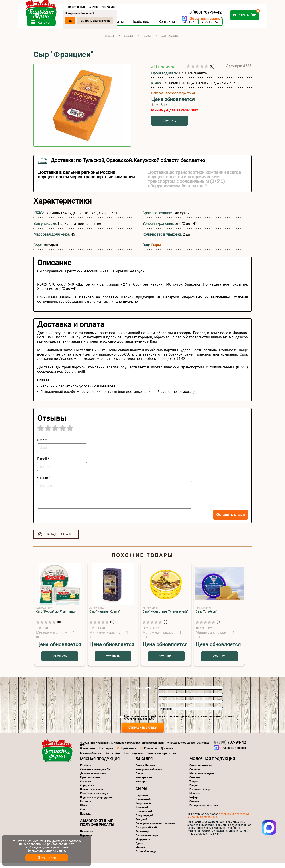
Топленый (142, 812)
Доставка (226, 27)
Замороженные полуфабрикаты (97, 828)
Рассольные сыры (147, 841)
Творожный (143, 808)
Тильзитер (142, 837)
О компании (88, 753)
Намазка (86, 819)
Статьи (204, 27)
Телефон (143, 700)
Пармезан (142, 800)
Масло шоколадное (202, 779)
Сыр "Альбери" (206, 617)
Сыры (156, 250)
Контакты (182, 27)
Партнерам (106, 753)
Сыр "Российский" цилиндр (56, 617)
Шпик (84, 811)
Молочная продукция (212, 764)
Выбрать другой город (111, 21)
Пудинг (194, 791)
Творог (194, 787)
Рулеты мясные (90, 783)
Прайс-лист (157, 27)
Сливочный (143, 804)
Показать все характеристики (173, 98)
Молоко (194, 799)
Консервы (142, 787)
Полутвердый (145, 821)
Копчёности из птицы (94, 799)
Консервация (144, 783)
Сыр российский (146, 833)
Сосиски (85, 787)
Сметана (195, 783)
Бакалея (144, 764)
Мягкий (140, 853)
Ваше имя (144, 693)
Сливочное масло (201, 771)
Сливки (194, 807)
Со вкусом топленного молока (155, 829)
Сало (83, 815)
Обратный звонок (190, 18)
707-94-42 (230, 747)
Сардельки (87, 791)
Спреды (195, 775)
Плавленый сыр (200, 795)
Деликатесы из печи (93, 779)
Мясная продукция (100, 764)
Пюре (139, 779)
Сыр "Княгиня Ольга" (105, 617)
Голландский (144, 817)
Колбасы (86, 771)
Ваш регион (145, 714)
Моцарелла (143, 845)
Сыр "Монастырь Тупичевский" (165, 617)
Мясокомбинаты (91, 758)
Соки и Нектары (146, 771)
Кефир (194, 803)
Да (86, 21)
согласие (138, 722)
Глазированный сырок (204, 811)
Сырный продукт (147, 857)
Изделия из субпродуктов (97, 803)
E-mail (141, 707)
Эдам (139, 849)
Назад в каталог (60, 539)
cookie (63, 844)
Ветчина (85, 807)
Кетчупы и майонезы (149, 775)
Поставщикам (133, 758)
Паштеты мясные (91, 795)
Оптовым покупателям (161, 758)
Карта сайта (113, 758)
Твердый (141, 825)
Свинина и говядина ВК (95, 775)
